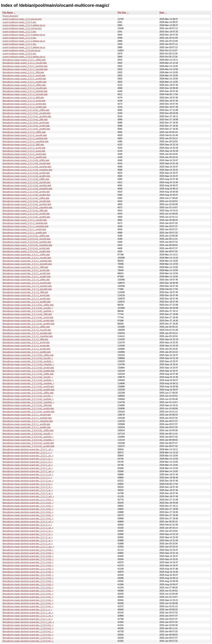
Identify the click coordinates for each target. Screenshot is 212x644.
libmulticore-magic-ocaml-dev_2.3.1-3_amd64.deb (27, 302)
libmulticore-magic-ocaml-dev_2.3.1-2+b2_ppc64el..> (28, 380)
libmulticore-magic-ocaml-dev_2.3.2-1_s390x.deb (26, 255)
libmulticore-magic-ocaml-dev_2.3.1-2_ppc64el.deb (27, 333)
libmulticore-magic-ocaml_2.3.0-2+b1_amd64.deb (26, 251)
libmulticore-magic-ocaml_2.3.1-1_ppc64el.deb (25, 223)
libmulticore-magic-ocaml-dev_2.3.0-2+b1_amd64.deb (28, 446)
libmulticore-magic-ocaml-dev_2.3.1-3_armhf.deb (26, 295)
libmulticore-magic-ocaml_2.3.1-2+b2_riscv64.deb (27, 182)
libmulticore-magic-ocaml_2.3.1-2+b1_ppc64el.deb (27, 204)
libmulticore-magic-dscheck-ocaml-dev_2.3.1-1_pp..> (28, 613)
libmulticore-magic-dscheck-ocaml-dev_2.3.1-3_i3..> (28, 487)
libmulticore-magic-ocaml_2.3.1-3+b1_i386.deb (25, 120)
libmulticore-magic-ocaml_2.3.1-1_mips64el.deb (26, 226)
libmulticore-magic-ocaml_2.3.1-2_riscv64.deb (25, 135)
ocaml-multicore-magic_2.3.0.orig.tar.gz (21, 50)
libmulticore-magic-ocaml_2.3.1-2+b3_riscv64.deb (27, 163)
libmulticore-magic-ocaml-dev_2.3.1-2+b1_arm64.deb (28, 408)
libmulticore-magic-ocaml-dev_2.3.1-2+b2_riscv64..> (28, 377)
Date (162, 13)
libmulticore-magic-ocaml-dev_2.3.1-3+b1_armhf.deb (28, 317)
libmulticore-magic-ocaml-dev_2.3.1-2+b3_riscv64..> (28, 358)
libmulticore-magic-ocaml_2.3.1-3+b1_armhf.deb (26, 123)
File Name (8, 13)
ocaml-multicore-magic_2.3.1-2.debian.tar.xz (24, 41)
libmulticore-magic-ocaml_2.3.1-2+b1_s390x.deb (26, 198)
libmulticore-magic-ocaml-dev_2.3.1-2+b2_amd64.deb (28, 390)
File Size (122, 13)
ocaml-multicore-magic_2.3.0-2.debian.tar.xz (24, 57)
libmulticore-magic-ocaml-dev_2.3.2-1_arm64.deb (26, 273)
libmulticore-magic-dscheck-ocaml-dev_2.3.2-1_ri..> (27, 453)
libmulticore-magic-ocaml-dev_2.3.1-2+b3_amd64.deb (28, 371)
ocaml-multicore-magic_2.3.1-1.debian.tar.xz (24, 47)
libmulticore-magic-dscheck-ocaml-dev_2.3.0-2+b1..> (28, 625)
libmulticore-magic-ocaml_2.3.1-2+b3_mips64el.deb (27, 170)
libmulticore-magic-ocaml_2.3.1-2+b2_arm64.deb (26, 192)
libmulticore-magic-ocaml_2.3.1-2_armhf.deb (24, 148)
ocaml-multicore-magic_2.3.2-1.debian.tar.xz (24, 25)
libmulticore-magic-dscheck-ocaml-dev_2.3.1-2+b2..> (28, 569)
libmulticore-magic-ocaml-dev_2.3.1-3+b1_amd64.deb (28, 324)
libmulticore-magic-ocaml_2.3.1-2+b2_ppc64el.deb (27, 186)
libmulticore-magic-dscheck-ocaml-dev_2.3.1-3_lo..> (28, 484)
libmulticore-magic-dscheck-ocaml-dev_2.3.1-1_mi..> (28, 616)
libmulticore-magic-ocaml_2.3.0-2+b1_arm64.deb (26, 248)
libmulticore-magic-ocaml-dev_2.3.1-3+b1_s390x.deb (28, 305)
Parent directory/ (10, 16)
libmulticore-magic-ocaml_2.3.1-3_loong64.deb (25, 94)
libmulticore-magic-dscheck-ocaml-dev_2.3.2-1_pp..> (28, 456)
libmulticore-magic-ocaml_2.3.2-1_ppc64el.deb (25, 66)
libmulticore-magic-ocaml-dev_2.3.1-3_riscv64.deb (27, 283)
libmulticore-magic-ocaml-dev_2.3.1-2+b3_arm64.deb (28, 368)
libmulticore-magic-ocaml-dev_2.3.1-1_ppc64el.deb (27, 418)
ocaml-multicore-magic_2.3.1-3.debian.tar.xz (24, 35)
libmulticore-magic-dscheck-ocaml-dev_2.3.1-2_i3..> (28, 534)
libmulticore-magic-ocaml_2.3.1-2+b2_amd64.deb (26, 195)
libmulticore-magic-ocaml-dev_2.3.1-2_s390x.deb (26, 327)
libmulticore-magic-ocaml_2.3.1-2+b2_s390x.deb (26, 179)
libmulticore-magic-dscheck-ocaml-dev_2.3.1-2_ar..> (28, 537)
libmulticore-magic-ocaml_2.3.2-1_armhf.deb (24, 76)
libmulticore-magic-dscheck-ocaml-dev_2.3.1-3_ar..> (28, 490)
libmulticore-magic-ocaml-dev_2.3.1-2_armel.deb (26, 346)
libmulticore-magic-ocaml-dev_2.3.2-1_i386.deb (25, 267)
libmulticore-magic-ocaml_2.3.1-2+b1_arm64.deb (26, 214)
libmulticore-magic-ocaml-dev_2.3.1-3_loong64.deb (27, 289)
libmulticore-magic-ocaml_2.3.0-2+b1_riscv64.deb (27, 239)
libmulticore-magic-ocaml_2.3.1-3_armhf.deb (24, 101)
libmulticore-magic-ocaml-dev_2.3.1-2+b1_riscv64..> (28, 396)
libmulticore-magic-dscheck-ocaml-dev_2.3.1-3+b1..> (28, 500)
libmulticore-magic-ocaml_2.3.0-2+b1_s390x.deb (26, 236)
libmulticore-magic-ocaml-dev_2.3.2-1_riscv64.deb (27, 258)
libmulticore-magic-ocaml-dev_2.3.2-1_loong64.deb (27, 264)
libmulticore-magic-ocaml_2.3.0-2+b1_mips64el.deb (27, 245)
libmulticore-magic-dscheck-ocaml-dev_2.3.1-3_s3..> (28, 474)
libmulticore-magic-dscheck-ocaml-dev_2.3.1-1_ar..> (28, 619)
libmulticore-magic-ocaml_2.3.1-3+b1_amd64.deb (26, 129)
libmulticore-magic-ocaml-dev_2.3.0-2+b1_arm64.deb (28, 443)
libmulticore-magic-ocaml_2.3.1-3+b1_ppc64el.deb (27, 116)
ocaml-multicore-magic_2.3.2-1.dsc (19, 22)
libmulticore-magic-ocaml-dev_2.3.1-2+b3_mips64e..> (28, 364)
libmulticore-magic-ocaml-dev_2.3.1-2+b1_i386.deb (27, 405)
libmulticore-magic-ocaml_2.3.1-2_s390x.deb (24, 132)
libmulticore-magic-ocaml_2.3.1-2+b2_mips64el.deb (27, 189)
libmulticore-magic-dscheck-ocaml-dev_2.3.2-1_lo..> (28, 459)
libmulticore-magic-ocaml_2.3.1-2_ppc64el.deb (25, 138)
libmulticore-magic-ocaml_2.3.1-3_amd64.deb (25, 107)
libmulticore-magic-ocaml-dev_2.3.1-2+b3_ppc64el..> (28, 361)
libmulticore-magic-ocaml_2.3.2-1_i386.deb (23, 72)
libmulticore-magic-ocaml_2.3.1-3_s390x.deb (24, 85)
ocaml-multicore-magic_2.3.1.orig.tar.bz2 (22, 28)
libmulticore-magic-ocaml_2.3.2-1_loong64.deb (25, 69)
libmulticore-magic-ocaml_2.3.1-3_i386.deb (23, 98)
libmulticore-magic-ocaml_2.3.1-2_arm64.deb (24, 154)
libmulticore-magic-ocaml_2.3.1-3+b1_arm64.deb (26, 126)
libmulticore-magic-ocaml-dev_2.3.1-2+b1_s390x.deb (28, 393)
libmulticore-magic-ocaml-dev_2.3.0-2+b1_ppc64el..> (28, 437)
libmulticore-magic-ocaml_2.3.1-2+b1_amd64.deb (26, 217)
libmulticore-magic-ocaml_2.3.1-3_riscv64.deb (25, 88)
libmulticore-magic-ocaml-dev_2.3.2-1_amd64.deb (27, 277)
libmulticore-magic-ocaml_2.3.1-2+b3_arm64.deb (26, 173)
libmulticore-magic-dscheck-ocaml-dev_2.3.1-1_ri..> (27, 610)
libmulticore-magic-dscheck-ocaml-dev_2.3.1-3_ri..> (27, 478)
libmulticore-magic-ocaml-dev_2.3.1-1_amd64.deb (27, 427)
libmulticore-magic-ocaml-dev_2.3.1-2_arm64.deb (26, 349)
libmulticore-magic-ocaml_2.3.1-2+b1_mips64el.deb (27, 207)
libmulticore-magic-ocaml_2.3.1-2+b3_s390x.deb (26, 160)
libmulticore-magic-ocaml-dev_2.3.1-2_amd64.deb (27, 352)
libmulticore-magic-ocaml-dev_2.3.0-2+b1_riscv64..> (28, 434)
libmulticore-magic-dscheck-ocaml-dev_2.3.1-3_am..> (28, 496)
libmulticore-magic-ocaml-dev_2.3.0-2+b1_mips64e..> (28, 440)
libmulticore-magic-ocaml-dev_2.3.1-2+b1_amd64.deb (28, 412)
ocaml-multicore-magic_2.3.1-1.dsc (19, 44)
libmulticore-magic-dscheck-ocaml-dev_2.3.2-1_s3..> (28, 449)
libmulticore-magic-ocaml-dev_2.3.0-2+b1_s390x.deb (28, 430)
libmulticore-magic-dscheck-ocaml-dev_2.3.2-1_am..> (28, 471)
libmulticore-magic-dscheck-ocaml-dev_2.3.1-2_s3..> (28, 522)
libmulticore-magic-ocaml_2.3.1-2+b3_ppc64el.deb (27, 167)
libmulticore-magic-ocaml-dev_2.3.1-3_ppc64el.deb (27, 286)
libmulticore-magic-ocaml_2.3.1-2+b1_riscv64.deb (27, 201)
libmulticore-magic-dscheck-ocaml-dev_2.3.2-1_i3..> (28, 462)
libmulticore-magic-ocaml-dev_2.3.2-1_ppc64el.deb (27, 261)
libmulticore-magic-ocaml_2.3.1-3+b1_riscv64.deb (27, 113)
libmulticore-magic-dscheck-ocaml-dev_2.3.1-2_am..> (28, 547)
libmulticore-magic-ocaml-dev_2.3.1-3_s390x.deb (26, 280)
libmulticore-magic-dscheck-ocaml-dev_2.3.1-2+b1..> (28, 588)
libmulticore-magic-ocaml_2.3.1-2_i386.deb (23, 145)
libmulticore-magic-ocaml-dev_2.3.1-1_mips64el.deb (28, 421)
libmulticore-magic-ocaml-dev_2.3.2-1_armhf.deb (26, 270)
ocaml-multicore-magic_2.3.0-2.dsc (19, 54)
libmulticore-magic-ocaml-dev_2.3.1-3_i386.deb (25, 292)
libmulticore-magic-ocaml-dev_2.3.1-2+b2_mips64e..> (28, 383)
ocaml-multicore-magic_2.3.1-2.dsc (19, 38)
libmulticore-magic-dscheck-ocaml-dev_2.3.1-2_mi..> (28, 531)
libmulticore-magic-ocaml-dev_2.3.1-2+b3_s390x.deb (28, 355)
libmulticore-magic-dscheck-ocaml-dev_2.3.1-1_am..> (28, 622)
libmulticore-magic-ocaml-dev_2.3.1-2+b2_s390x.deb (28, 374)
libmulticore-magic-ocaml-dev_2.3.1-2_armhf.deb (26, 343)
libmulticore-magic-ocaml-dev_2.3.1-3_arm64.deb (26, 299)
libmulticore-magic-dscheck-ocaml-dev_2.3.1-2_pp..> (28, 528)
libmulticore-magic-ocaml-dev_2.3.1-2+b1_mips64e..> (28, 402)
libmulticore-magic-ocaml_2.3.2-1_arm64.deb (24, 79)
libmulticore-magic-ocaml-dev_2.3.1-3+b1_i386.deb (27, 314)
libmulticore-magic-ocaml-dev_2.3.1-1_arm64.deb (26, 424)
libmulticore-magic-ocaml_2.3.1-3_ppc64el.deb (25, 91)
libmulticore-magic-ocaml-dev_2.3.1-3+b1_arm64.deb (28, 321)
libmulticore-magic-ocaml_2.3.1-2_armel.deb (24, 151)
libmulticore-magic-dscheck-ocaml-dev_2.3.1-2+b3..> (28, 550)
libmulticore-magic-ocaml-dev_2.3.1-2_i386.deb (25, 339)
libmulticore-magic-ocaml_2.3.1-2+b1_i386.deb (25, 211)
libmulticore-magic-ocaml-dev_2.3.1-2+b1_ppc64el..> (28, 399)
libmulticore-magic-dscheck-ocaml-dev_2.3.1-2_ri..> (27, 525)
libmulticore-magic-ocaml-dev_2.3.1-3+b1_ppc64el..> (28, 311)
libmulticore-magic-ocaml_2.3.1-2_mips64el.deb (26, 141)
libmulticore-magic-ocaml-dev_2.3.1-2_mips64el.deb (28, 336)
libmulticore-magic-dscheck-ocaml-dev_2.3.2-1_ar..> (28, 465)
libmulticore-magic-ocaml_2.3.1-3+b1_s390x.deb (26, 110)
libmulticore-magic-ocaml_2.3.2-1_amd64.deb (25, 82)
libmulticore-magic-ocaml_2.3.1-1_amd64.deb (25, 233)
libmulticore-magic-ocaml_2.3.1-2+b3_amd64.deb (26, 176)
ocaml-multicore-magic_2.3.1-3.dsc (19, 32)
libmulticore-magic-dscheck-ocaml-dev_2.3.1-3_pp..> (28, 481)
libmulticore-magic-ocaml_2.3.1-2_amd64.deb (25, 157)
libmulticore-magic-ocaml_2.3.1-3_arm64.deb (24, 104)
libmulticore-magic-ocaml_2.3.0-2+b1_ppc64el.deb (27, 242)
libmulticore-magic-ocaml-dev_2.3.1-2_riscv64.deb (27, 330)
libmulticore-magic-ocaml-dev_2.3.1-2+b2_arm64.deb (28, 387)
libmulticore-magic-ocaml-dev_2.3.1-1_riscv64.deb (27, 415)
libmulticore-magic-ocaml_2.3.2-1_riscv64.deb (25, 63)
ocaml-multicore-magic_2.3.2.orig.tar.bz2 (22, 19)
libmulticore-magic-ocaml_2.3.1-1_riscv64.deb (25, 220)
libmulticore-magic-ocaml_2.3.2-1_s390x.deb (24, 60)
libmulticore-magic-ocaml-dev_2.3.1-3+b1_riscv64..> (28, 308)
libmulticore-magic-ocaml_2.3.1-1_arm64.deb (24, 229)
